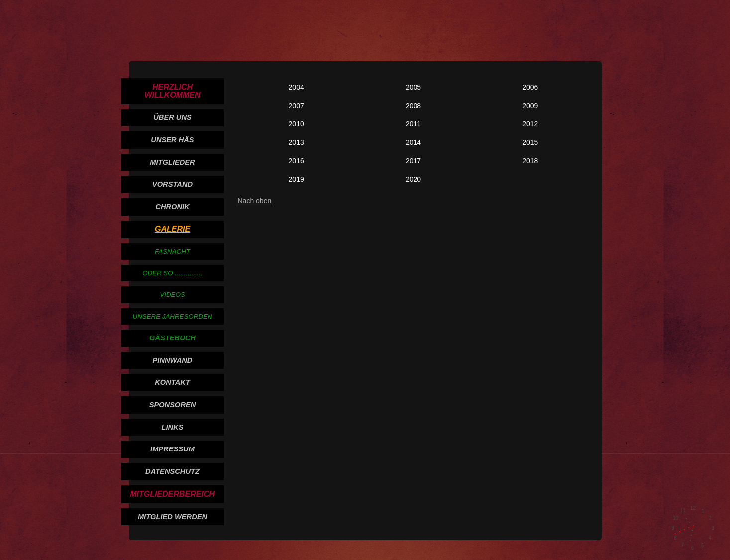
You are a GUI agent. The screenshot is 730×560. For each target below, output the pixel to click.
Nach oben (255, 201)
